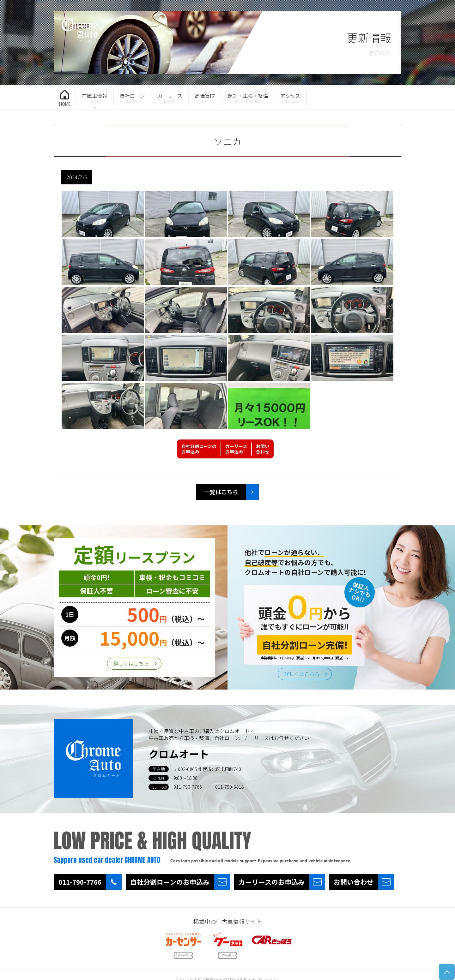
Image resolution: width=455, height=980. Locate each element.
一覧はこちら (221, 492)
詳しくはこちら (131, 663)
